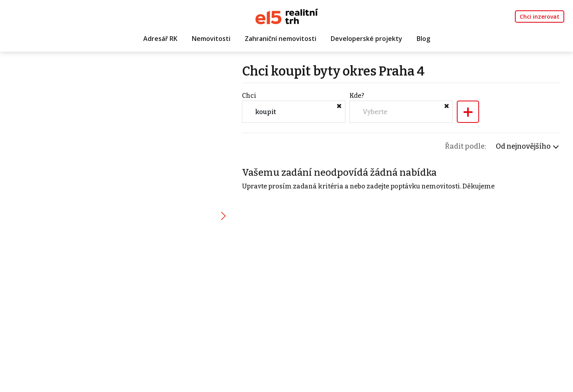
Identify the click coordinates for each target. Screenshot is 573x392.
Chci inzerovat (540, 16)
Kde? (357, 96)
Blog (423, 39)
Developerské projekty (366, 39)
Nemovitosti (211, 39)
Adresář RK (160, 39)
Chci (249, 96)
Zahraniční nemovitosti (281, 39)
